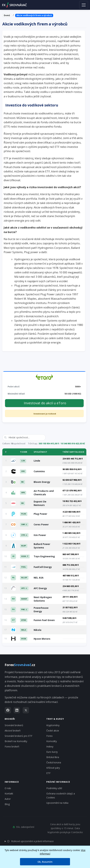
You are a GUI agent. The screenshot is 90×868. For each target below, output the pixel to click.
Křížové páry (53, 768)
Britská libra (53, 757)
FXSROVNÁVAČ (14, 5)
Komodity (52, 741)
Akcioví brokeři (13, 731)
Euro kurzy (52, 752)
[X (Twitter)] (26, 710)
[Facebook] (8, 710)
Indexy (50, 747)
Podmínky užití (54, 788)
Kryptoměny (53, 725)
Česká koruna (54, 762)
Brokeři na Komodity (16, 741)
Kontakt (9, 794)
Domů (7, 15)
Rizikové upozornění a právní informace (30, 841)
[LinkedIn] (17, 710)
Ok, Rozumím (45, 862)
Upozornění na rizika (57, 803)
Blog (7, 804)
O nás (8, 788)
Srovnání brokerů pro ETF (18, 736)
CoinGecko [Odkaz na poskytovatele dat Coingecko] (77, 832)
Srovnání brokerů (14, 725)
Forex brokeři (12, 747)
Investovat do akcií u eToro (45, 403)
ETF (48, 773)
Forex (49, 736)
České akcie (53, 731)
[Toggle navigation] (84, 5)
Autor (8, 799)
